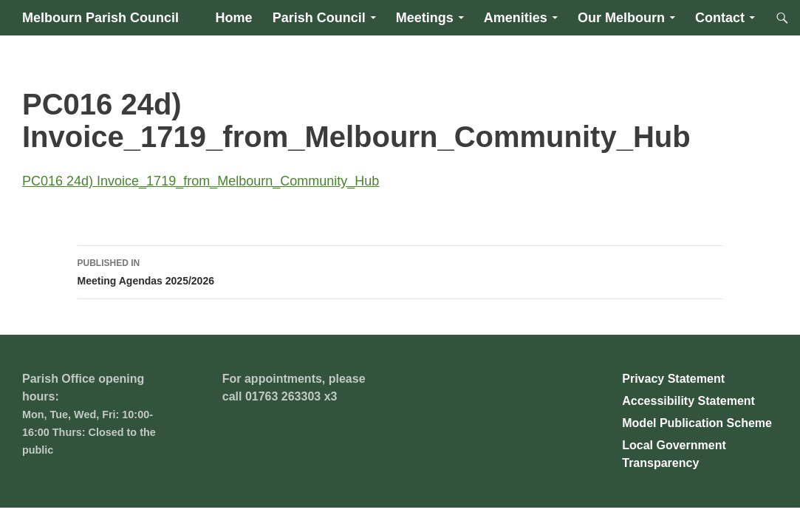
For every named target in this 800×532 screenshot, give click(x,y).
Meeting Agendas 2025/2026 (400, 270)
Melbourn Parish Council (100, 18)
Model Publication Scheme (697, 423)
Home (234, 18)
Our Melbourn (621, 18)
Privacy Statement (673, 379)
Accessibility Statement (688, 401)
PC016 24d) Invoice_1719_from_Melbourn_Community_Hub (201, 181)
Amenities (516, 18)
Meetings (425, 18)
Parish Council (319, 18)
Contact (720, 18)
